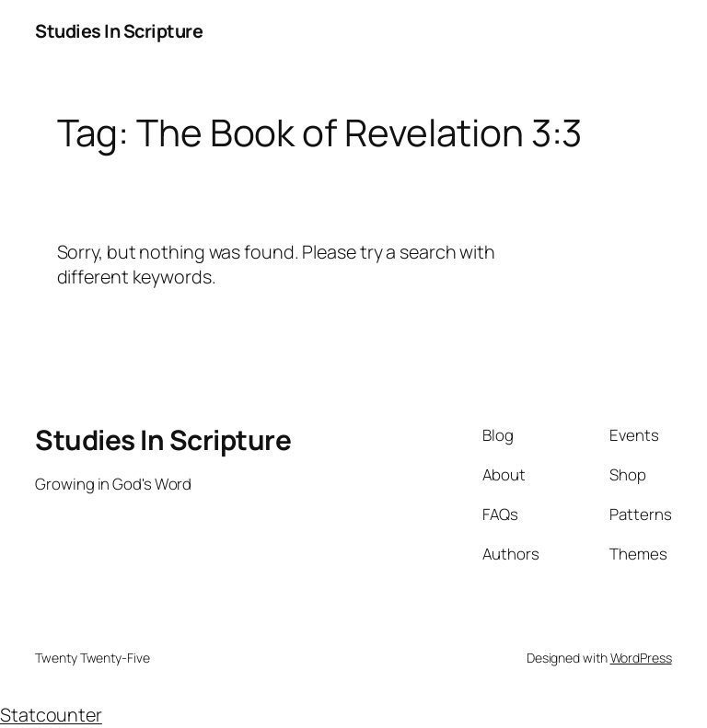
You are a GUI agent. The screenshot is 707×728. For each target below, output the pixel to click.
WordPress (641, 658)
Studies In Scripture (119, 31)
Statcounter (51, 715)
